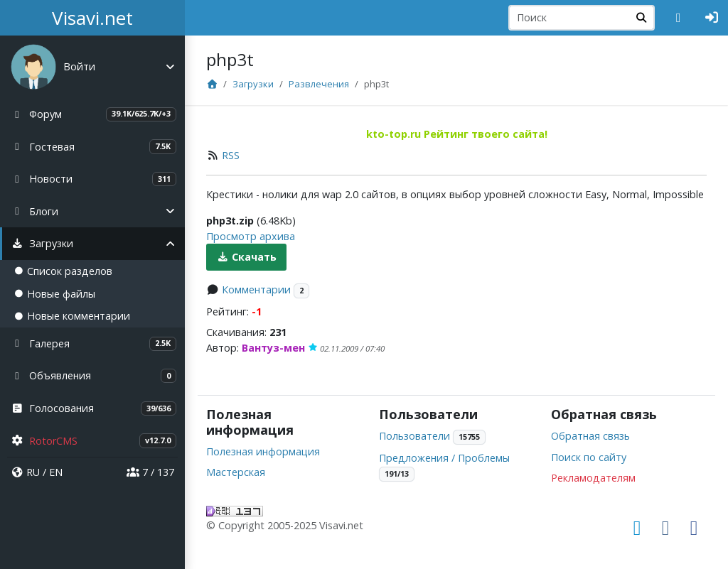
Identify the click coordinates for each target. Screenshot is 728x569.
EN (56, 472)
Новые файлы (55, 294)
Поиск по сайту (589, 457)
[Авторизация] (712, 18)
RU (33, 472)
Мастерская (236, 472)
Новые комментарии (72, 316)
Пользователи (414, 436)
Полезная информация (263, 451)
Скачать (246, 257)
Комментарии (256, 289)
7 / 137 (150, 472)
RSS (231, 155)
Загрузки (253, 84)
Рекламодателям (593, 478)
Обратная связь (590, 436)
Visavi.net (92, 18)
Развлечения (319, 84)
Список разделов (63, 271)
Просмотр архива (251, 236)
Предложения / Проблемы (444, 458)
